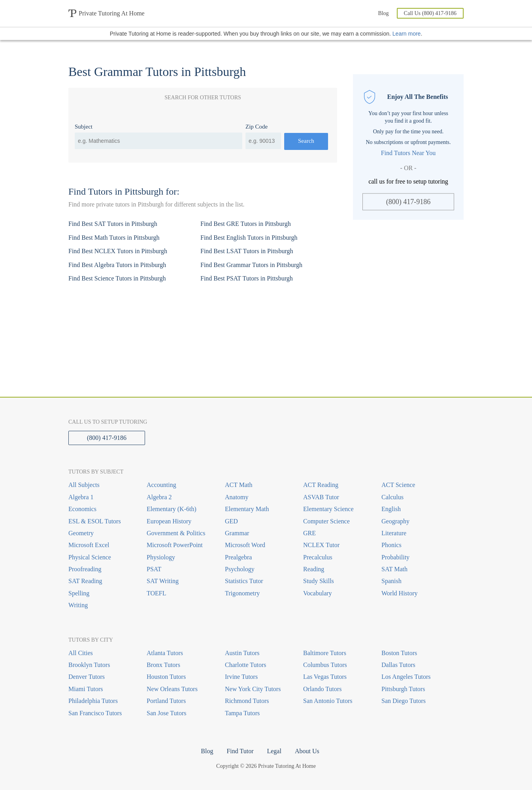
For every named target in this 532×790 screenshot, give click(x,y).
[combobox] (158, 141)
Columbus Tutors (325, 665)
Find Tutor (240, 751)
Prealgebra (238, 557)
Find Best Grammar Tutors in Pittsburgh (251, 265)
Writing (78, 605)
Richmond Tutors (247, 701)
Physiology (161, 557)
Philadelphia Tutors (93, 701)
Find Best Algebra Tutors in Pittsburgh (117, 265)
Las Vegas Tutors (325, 677)
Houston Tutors (166, 677)
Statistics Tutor (244, 581)
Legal (274, 751)
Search (306, 141)
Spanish (391, 581)
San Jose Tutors (166, 713)
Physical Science (90, 557)
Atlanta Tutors (165, 653)
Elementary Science (328, 509)
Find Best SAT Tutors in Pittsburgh (113, 224)
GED (231, 521)
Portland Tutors (166, 701)
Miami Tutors (86, 689)
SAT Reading (85, 581)
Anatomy (237, 497)
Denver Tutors (87, 677)
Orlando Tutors (322, 689)
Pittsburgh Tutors (403, 689)
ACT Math (239, 485)
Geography (395, 521)
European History (169, 521)
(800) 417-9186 (408, 202)
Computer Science (326, 521)
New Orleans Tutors (172, 689)
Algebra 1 (81, 497)
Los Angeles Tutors (406, 677)
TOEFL (156, 593)
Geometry (81, 533)
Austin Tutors (242, 653)
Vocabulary (318, 593)
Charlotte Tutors (245, 665)
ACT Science (398, 485)
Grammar (237, 533)
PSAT (154, 569)
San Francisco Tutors (95, 713)
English (391, 509)
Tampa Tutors (242, 713)
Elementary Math (247, 509)
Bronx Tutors (163, 665)
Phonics (391, 545)
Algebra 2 (159, 497)
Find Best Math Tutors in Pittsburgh (114, 238)
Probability (395, 557)
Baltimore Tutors (325, 653)
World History (400, 593)
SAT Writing (163, 581)
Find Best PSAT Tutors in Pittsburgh (247, 278)
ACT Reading (321, 485)
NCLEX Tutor (321, 545)
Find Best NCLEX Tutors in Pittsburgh (118, 251)
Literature (394, 533)
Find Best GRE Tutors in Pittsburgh (246, 224)
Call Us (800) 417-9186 (430, 13)
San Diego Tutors (404, 701)
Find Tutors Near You (408, 153)
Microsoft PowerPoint (175, 545)
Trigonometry (242, 593)
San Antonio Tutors (328, 701)
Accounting (161, 485)
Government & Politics (176, 533)
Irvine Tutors (241, 677)
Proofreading (85, 569)
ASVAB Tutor (321, 497)
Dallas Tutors (398, 665)
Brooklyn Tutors (89, 665)
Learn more (407, 34)
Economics (82, 509)
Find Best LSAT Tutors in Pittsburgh (247, 251)
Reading (314, 569)
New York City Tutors (253, 689)
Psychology (240, 569)
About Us (307, 751)
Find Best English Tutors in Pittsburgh (249, 238)
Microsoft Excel (89, 545)
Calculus (392, 497)
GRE (309, 533)
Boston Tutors (399, 653)
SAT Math (394, 569)
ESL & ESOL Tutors (95, 521)
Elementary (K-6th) (172, 509)
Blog (383, 13)
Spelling (79, 593)
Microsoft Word (245, 545)
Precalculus (318, 557)
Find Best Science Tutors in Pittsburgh (117, 278)
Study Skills (319, 581)
